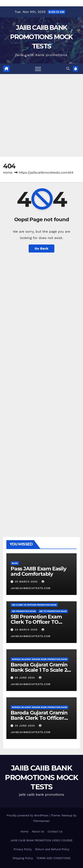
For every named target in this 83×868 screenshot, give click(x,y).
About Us (38, 832)
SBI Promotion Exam (24, 611)
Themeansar (41, 821)
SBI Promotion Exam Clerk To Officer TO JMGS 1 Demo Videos (36, 622)
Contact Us (55, 832)
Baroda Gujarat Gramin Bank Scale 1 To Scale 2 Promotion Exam (39, 670)
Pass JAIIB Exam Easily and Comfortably (38, 571)
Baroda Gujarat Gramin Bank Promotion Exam (39, 659)
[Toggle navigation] (38, 69)
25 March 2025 (27, 582)
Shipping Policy (23, 858)
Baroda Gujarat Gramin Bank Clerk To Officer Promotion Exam (39, 718)
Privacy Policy (23, 849)
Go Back (41, 248)
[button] (68, 69)
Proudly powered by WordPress (28, 815)
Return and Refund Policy (52, 849)
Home (8, 173)
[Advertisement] (41, 115)
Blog (15, 563)
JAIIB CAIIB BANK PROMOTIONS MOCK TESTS (41, 37)
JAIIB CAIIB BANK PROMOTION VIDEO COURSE (41, 840)
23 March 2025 (27, 630)
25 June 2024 (25, 678)
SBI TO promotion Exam (53, 611)
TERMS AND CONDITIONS (53, 858)
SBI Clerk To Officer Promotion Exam (34, 605)
